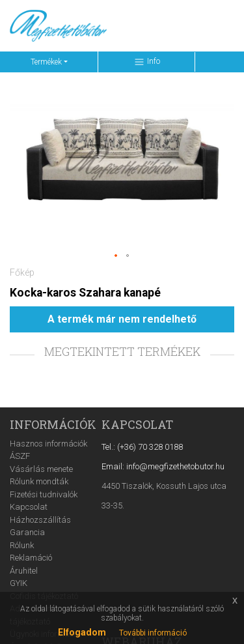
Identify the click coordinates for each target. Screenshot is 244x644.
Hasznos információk (48, 444)
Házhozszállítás (40, 520)
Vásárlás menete (41, 469)
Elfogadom (82, 632)
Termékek (46, 62)
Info (147, 62)
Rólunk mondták (39, 481)
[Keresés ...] (142, 26)
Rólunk (22, 545)
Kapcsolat (29, 507)
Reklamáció (31, 558)
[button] (116, 256)
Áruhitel (24, 571)
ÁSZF (20, 456)
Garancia (27, 532)
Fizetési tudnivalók (44, 494)
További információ (153, 633)
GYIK (19, 583)
